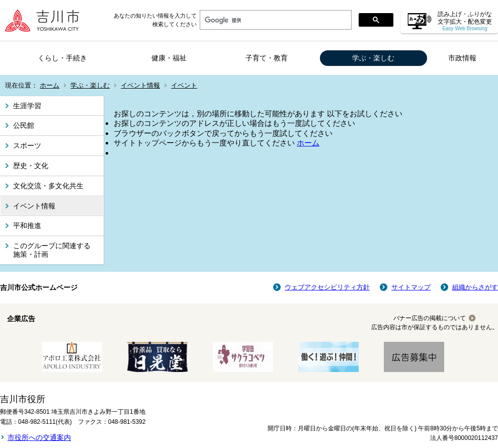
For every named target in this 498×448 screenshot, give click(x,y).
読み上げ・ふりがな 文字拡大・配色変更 (465, 21)
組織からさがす (475, 287)
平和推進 (27, 226)
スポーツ (27, 145)
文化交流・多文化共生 (48, 186)
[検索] (275, 20)
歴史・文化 (31, 166)
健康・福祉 (169, 58)
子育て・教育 (267, 58)
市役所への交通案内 (39, 437)
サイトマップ (411, 287)
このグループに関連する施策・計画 (52, 250)
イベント (184, 85)
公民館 (24, 125)
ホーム (50, 85)
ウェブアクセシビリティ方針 (327, 287)
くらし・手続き (62, 58)
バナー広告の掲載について (430, 318)
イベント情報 (140, 85)
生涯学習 (27, 106)
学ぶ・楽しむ (373, 58)
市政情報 (462, 58)
